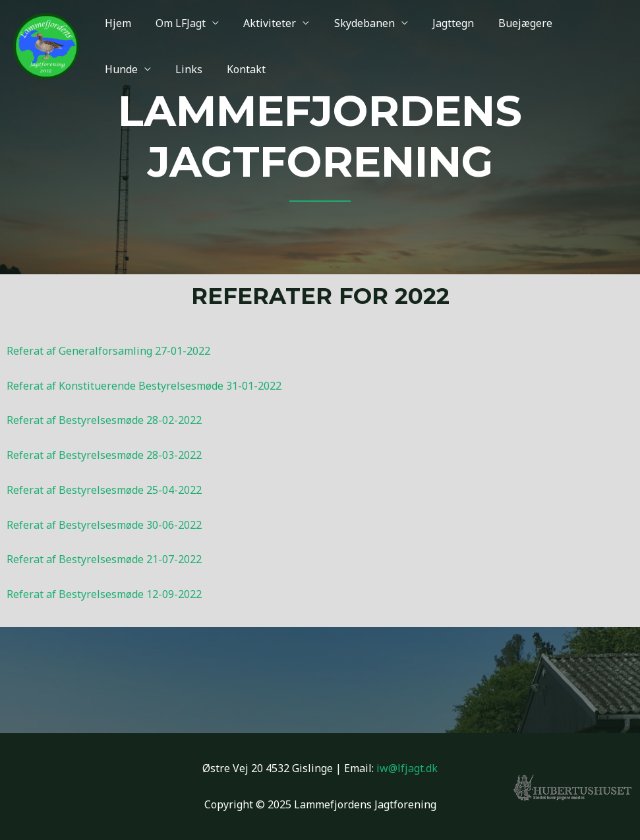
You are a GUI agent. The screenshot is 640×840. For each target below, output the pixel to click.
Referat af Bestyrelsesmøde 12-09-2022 (104, 594)
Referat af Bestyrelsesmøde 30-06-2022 (104, 525)
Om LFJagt (175, 23)
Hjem (116, 23)
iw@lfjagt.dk (407, 768)
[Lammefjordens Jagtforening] (46, 45)
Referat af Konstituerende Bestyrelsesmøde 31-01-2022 (144, 386)
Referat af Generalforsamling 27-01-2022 (108, 351)
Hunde (571, 23)
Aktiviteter (261, 23)
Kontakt (170, 69)
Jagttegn (437, 23)
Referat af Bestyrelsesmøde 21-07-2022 (104, 559)
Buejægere (506, 23)
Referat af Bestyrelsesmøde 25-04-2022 (104, 490)
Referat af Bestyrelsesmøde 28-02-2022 (104, 420)
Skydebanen (352, 23)
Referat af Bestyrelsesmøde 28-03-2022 (104, 455)
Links (116, 69)
